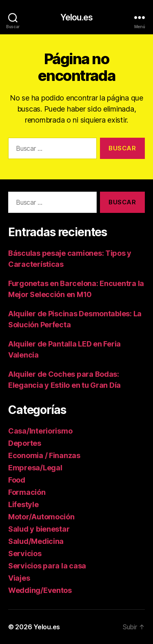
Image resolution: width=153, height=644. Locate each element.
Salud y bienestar (39, 529)
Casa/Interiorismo (40, 431)
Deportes (25, 443)
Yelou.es (76, 17)
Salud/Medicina (36, 541)
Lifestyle (23, 504)
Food (17, 480)
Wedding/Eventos (40, 590)
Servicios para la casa (47, 566)
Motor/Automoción (41, 517)
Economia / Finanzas (44, 455)
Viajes (19, 578)
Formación (27, 492)
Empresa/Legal (35, 468)
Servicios (25, 553)
